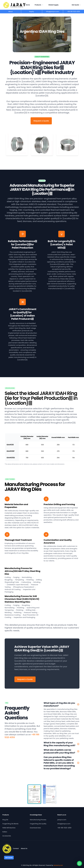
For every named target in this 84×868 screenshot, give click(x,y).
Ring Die (5, 820)
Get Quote (76, 5)
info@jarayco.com (64, 824)
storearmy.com (58, 865)
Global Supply (53, 5)
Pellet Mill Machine (9, 828)
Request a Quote (41, 121)
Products (39, 5)
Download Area (35, 828)
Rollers (5, 832)
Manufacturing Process (38, 820)
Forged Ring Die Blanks (10, 824)
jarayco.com (62, 820)
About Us (24, 848)
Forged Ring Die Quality (38, 824)
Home (28, 5)
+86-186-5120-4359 (64, 828)
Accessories (7, 836)
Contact (16, 848)
